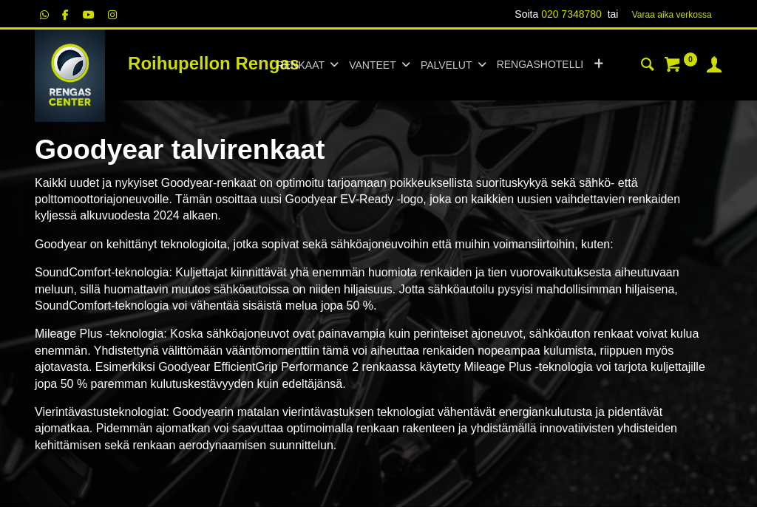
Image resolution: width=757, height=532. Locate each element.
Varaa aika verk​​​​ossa (672, 15)
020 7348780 (571, 14)
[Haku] (648, 66)
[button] (598, 65)
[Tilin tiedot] (714, 66)
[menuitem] (540, 65)
